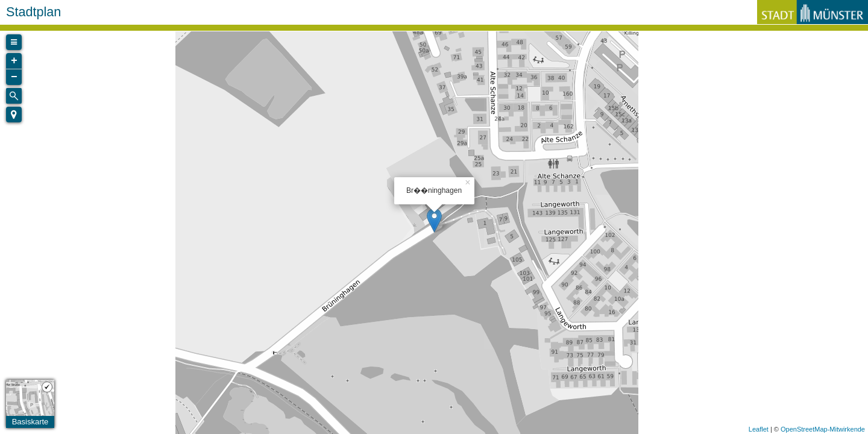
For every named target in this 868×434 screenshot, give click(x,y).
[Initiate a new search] (14, 96)
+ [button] (14, 61)
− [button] (14, 77)
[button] (14, 115)
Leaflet (759, 429)
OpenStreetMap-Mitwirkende (823, 429)
